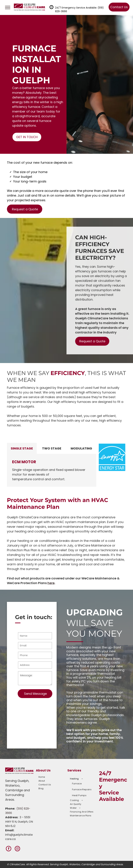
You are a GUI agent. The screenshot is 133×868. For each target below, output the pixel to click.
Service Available (112, 796)
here (51, 583)
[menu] (8, 7)
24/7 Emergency (113, 780)
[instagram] (17, 849)
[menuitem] (51, 777)
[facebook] (9, 849)
